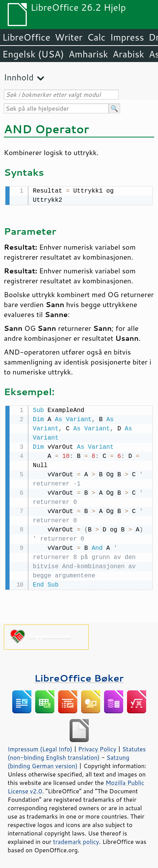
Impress (127, 37)
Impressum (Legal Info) (40, 747)
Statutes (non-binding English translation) (77, 752)
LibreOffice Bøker (79, 676)
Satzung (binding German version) (68, 760)
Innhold (19, 77)
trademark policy (76, 840)
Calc (96, 37)
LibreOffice (26, 37)
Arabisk (128, 54)
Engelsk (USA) (33, 54)
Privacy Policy (97, 747)
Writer (68, 37)
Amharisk (88, 54)
